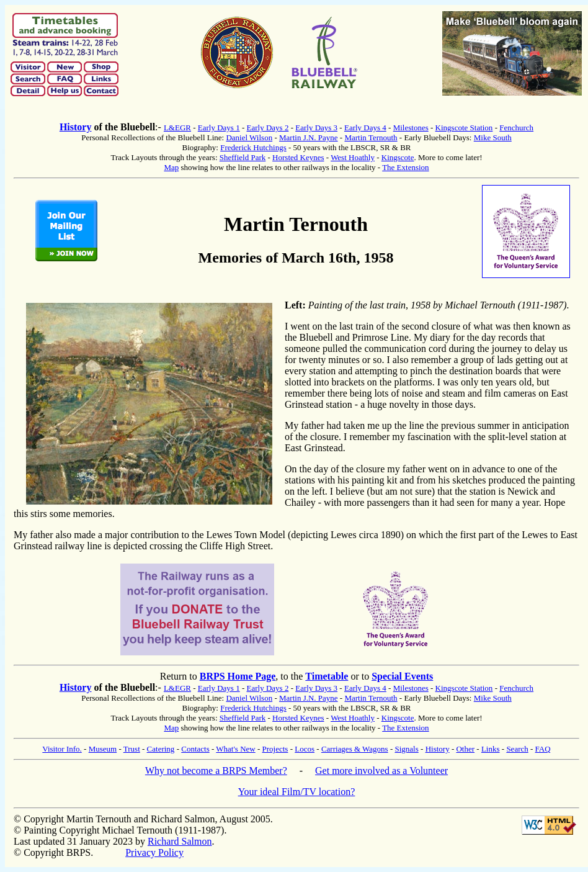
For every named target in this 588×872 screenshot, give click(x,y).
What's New (235, 749)
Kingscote (398, 157)
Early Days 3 (316, 128)
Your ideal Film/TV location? (297, 792)
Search (517, 749)
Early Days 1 (219, 128)
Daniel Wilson (249, 137)
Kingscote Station (464, 128)
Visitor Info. (62, 749)
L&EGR (177, 128)
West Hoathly (353, 157)
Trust (132, 749)
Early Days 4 (365, 128)
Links (491, 749)
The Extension (405, 167)
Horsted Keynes (298, 157)
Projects (275, 749)
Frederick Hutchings (253, 147)
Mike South (493, 137)
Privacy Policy (154, 852)
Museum (103, 749)
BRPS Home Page (238, 676)
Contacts (195, 749)
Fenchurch (516, 128)
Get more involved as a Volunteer (381, 771)
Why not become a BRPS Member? (216, 771)
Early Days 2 (268, 128)
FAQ (543, 749)
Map (171, 167)
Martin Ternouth (371, 137)
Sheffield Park (243, 157)
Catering (161, 749)
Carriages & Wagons (355, 749)
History (76, 127)
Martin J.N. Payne (309, 137)
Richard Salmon (180, 841)
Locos (305, 749)
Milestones (411, 128)
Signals (406, 749)
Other (465, 749)
